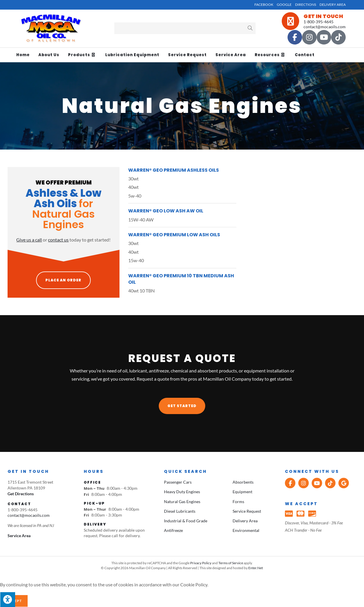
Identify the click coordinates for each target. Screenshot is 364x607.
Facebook (264, 5)
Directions (306, 5)
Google (284, 5)
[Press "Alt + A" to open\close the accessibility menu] (8, 599)
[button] (182, 406)
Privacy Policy (201, 563)
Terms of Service (231, 563)
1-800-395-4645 (318, 22)
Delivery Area (333, 5)
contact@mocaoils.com (325, 27)
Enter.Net (256, 568)
